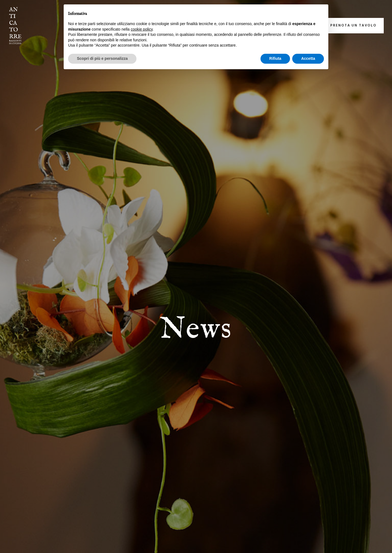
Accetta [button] (308, 58)
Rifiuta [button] (275, 58)
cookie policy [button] (142, 29)
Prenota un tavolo (353, 25)
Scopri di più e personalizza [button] (102, 58)
